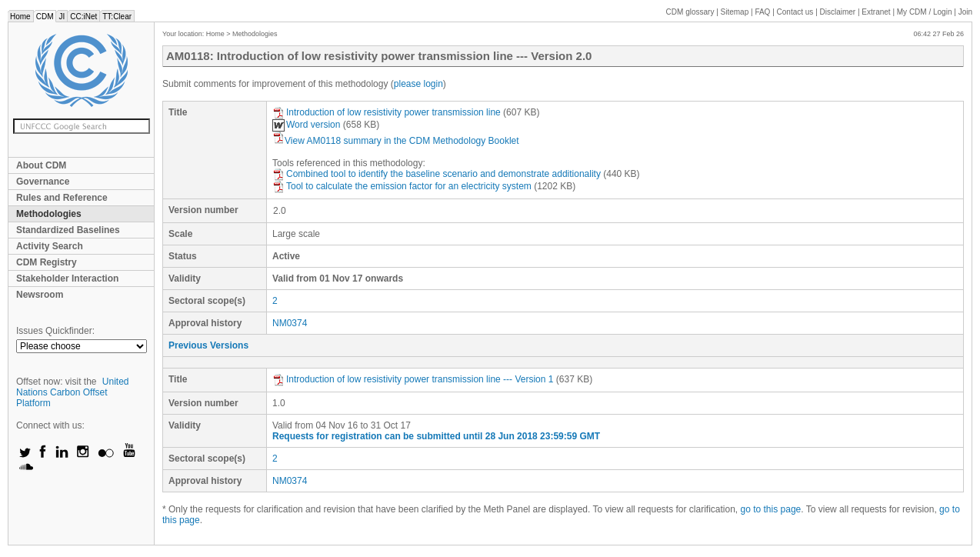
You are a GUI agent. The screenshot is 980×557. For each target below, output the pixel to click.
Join (965, 12)
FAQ (762, 12)
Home (20, 17)
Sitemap (735, 12)
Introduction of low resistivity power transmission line (387, 112)
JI (62, 17)
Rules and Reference (62, 198)
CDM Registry (47, 262)
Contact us (795, 12)
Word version (306, 125)
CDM (45, 17)
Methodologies (49, 214)
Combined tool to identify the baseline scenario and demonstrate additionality (437, 174)
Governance (43, 182)
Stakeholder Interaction (67, 278)
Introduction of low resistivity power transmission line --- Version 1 (413, 379)
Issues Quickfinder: (55, 331)
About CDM (41, 165)
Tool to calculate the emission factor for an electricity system (402, 186)
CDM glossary (690, 12)
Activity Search (50, 246)
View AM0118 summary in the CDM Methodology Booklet (396, 141)
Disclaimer (838, 12)
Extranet (876, 12)
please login (418, 84)
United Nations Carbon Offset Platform (73, 392)
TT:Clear (117, 17)
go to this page (771, 509)
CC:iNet (83, 17)
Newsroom (40, 295)
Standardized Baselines (68, 230)
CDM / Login (925, 12)
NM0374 (290, 323)
